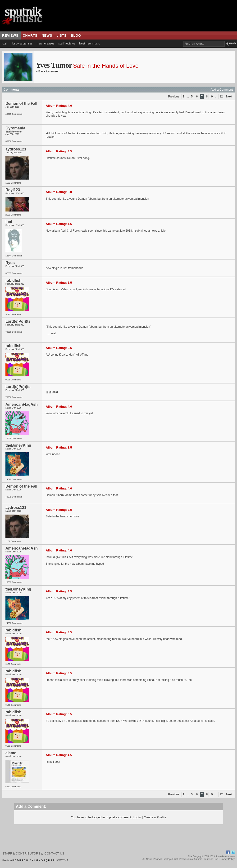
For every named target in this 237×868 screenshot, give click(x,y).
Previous (174, 97)
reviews (10, 35)
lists (62, 35)
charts (30, 35)
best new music (89, 43)
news (47, 35)
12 (221, 97)
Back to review (48, 71)
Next (229, 97)
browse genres (22, 43)
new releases (46, 43)
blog (76, 35)
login (5, 43)
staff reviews (67, 43)
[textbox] (204, 44)
